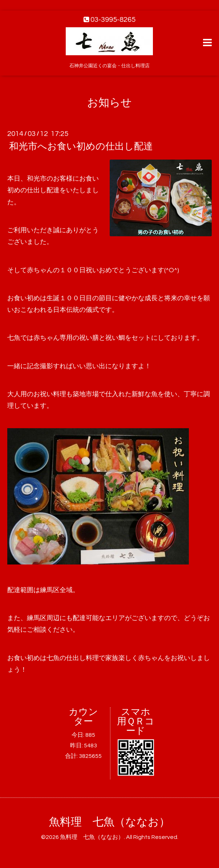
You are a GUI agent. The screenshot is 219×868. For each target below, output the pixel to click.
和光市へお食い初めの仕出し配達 (81, 146)
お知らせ (109, 103)
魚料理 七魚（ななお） (109, 822)
